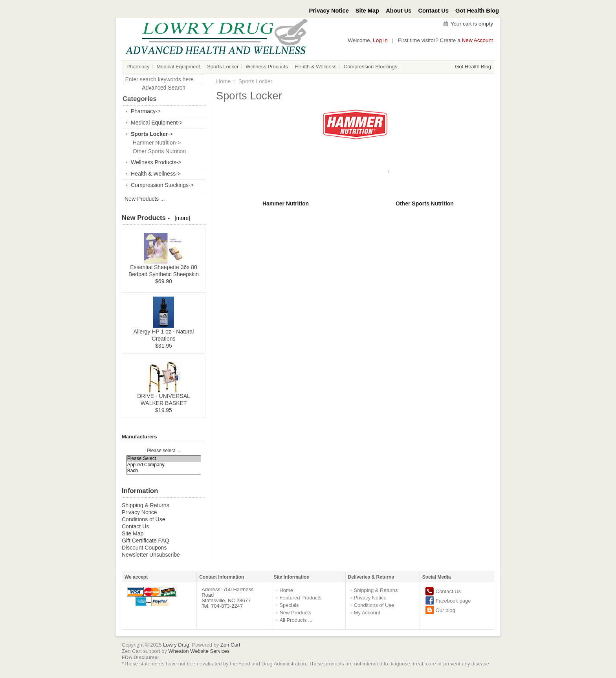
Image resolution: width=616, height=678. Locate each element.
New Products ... (145, 199)
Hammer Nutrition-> (155, 143)
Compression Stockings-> (162, 185)
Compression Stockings (371, 67)
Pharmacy (138, 67)
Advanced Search (164, 88)
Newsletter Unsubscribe (151, 555)
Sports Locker (223, 67)
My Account (367, 613)
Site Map (367, 11)
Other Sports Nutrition (158, 151)
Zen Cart (230, 645)
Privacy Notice (329, 11)
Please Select (164, 459)
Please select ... (164, 451)
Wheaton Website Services (199, 651)
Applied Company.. (164, 465)
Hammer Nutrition (286, 203)
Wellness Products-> (156, 162)
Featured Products (300, 598)
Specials (289, 605)
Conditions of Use (144, 519)
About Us (399, 11)
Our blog (445, 610)
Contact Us (434, 11)
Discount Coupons (144, 548)
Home (223, 81)
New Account (478, 40)
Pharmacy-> (146, 111)
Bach (164, 471)
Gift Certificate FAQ (146, 541)
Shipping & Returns (146, 505)
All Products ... (296, 620)
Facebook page (453, 601)
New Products (295, 613)
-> (152, 134)
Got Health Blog (477, 11)
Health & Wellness (316, 67)
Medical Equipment (179, 67)
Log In (380, 40)
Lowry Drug (176, 645)
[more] (181, 218)
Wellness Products (267, 67)
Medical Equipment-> (157, 123)
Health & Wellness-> (156, 174)
